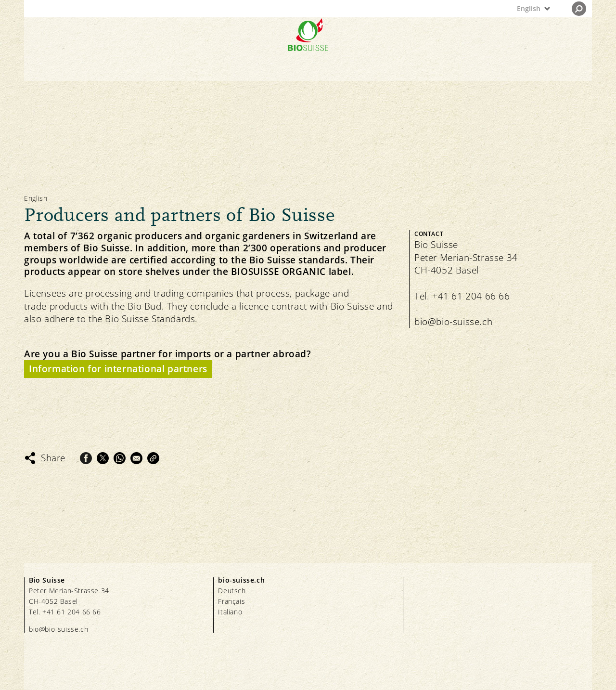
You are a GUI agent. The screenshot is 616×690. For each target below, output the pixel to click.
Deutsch (232, 591)
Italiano (230, 612)
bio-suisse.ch (241, 580)
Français (231, 601)
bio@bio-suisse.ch (453, 322)
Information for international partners (118, 369)
